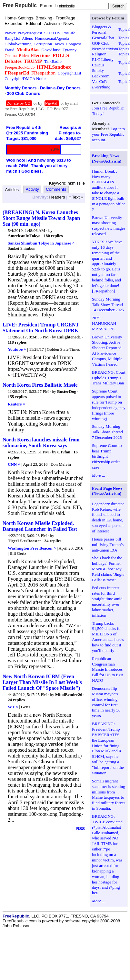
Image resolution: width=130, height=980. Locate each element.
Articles (12, 190)
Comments (56, 189)
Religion (99, 54)
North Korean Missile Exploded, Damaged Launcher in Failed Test (40, 526)
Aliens (27, 38)
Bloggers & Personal (102, 29)
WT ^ (13, 707)
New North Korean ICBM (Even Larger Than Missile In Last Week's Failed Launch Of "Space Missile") (42, 682)
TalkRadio (53, 61)
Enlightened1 (69, 337)
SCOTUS (52, 33)
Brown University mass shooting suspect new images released (109, 226)
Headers (57, 197)
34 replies (53, 541)
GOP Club (101, 43)
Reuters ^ (16, 404)
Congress (74, 44)
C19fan (64, 452)
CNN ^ (14, 464)
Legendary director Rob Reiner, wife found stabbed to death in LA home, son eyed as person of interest (108, 517)
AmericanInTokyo (24, 236)
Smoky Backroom (101, 73)
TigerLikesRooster (25, 541)
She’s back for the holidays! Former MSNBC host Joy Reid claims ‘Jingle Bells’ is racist (108, 569)
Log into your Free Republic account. (108, 134)
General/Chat (103, 38)
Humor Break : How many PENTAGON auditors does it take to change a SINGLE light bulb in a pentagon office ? (109, 190)
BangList (12, 38)
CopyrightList (70, 73)
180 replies (53, 236)
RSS (80, 829)
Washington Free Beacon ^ (32, 548)
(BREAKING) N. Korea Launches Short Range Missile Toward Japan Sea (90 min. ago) (41, 218)
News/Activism (105, 49)
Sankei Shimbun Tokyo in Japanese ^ (41, 243)
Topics (124, 29)
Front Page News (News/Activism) (107, 491)
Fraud (9, 50)
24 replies (16, 700)
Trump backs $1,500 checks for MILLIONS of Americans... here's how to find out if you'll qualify (108, 637)
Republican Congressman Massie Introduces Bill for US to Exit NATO (107, 670)
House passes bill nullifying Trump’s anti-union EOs (108, 545)
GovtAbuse (51, 50)
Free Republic (20, 5)
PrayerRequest (30, 33)
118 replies (17, 342)
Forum (46, 6)
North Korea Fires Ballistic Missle (40, 385)
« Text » (76, 197)
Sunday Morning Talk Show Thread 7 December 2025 (107, 432)
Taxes (59, 44)
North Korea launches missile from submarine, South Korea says (41, 443)
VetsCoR (99, 81)
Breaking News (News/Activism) (107, 158)
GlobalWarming (18, 44)
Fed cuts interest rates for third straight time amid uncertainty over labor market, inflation (107, 601)
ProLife (69, 33)
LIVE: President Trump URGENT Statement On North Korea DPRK (41, 328)
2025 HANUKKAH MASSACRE (104, 323)
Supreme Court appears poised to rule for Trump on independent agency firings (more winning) (109, 405)
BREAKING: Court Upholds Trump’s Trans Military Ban (109, 378)
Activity (32, 189)
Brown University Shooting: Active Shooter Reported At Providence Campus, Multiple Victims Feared (107, 351)
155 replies (17, 397)
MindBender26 (69, 695)
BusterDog (67, 391)
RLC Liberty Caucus (103, 62)
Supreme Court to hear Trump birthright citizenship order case (107, 456)
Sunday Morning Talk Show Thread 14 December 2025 (108, 305)
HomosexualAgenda (52, 38)
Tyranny (70, 50)
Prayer (10, 33)
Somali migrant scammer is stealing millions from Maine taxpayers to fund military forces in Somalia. (109, 795)
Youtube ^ (17, 349)
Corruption (43, 44)
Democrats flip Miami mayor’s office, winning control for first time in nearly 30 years (106, 702)
